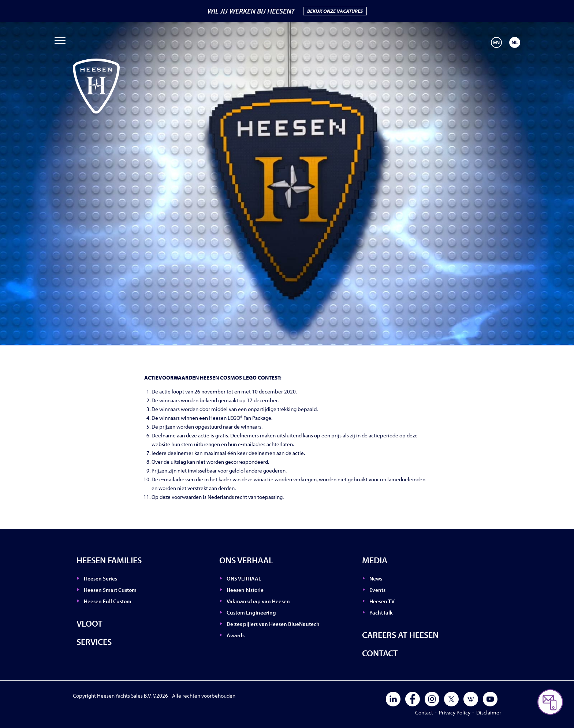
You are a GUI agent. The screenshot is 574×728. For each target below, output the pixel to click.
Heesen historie (245, 590)
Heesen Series (100, 578)
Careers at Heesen (400, 635)
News (376, 578)
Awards (236, 635)
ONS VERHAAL (246, 560)
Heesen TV (382, 601)
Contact (380, 653)
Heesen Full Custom (108, 601)
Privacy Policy (455, 712)
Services (94, 642)
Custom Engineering (251, 613)
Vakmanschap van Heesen (258, 601)
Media (375, 560)
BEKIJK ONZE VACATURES (335, 11)
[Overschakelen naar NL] (515, 42)
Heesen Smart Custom (110, 590)
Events (377, 590)
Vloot (90, 623)
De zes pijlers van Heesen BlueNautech (273, 624)
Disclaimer (489, 712)
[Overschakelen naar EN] (496, 42)
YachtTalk (381, 613)
